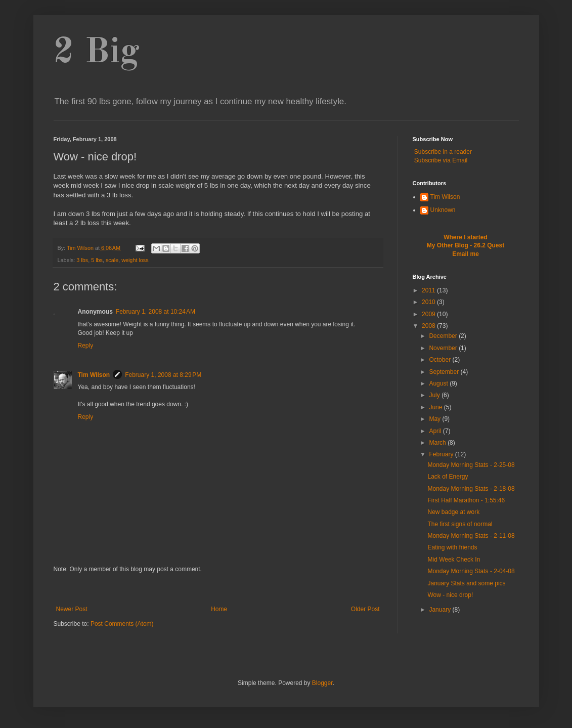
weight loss (135, 260)
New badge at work (453, 512)
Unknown (443, 210)
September (445, 372)
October (441, 360)
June (436, 407)
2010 (429, 302)
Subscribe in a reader (443, 152)
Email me (466, 254)
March (438, 443)
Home (219, 609)
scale (112, 260)
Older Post (365, 609)
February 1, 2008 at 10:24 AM (156, 312)
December (444, 336)
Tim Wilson (94, 375)
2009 (429, 314)
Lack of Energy (448, 477)
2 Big (97, 53)
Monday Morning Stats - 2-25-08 (471, 465)
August (439, 383)
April (436, 431)
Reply (86, 346)
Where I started (466, 237)
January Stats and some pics (466, 583)
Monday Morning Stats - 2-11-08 (471, 536)
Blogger (322, 683)
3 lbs (82, 260)
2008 (429, 326)
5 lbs (97, 260)
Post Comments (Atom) (122, 624)
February (442, 454)
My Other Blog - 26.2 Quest (466, 245)
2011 (429, 290)
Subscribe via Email (441, 160)
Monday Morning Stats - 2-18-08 (471, 489)
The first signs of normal (460, 524)
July (435, 395)
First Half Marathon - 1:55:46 (466, 500)
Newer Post (72, 609)
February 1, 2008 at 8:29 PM (163, 375)
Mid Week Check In (454, 560)
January (441, 610)
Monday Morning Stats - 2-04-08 (471, 571)
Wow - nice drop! (450, 595)
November (444, 348)
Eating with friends (452, 547)
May (435, 419)
